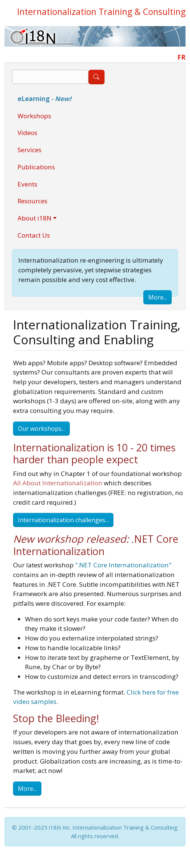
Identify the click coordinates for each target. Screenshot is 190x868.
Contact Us (34, 235)
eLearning (44, 99)
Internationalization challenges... (63, 520)
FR (181, 57)
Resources (32, 201)
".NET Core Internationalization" (123, 565)
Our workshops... (41, 429)
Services (29, 150)
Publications (36, 167)
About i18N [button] (35, 218)
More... (158, 297)
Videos (27, 133)
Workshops (34, 116)
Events (27, 184)
